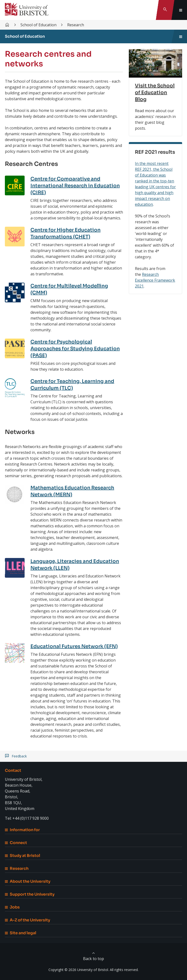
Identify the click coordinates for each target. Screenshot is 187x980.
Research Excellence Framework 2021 (155, 280)
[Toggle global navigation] (181, 10)
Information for (22, 830)
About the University (28, 881)
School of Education (38, 25)
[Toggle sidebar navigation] (181, 36)
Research (76, 25)
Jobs (12, 907)
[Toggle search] (165, 10)
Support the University (30, 894)
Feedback (19, 756)
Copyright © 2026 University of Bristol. (79, 970)
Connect (16, 843)
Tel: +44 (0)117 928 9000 (27, 818)
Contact (13, 770)
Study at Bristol (23, 856)
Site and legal (21, 933)
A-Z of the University (28, 920)
